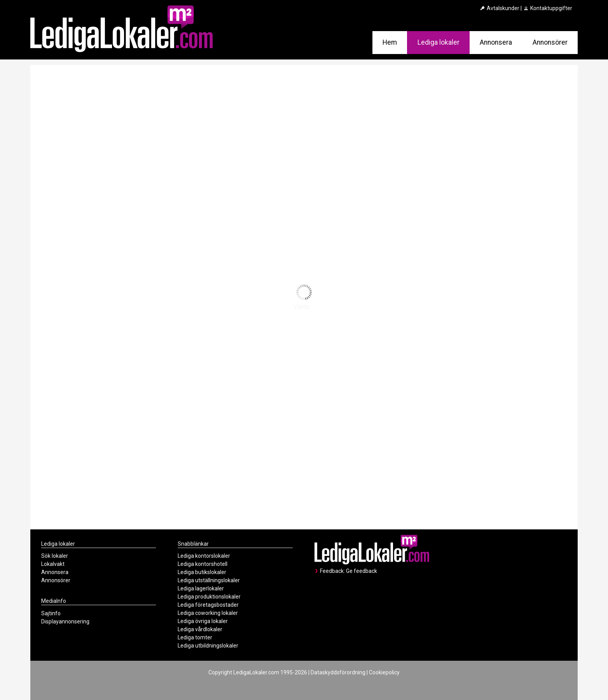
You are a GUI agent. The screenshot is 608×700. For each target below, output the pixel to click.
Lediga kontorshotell (203, 564)
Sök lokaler (55, 556)
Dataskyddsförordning (338, 672)
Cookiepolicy (384, 672)
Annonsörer (550, 42)
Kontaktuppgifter (548, 8)
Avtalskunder (499, 8)
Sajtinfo (51, 613)
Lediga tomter (195, 637)
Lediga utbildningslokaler (208, 646)
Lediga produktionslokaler (209, 597)
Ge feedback (362, 571)
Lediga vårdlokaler (200, 629)
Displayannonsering (65, 621)
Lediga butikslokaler (202, 572)
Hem (390, 42)
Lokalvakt (53, 564)
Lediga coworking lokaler (208, 613)
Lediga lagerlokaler (201, 588)
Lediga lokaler (439, 42)
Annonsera (496, 42)
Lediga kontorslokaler (204, 556)
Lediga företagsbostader (208, 605)
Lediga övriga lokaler (203, 621)
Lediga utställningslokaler (209, 580)
